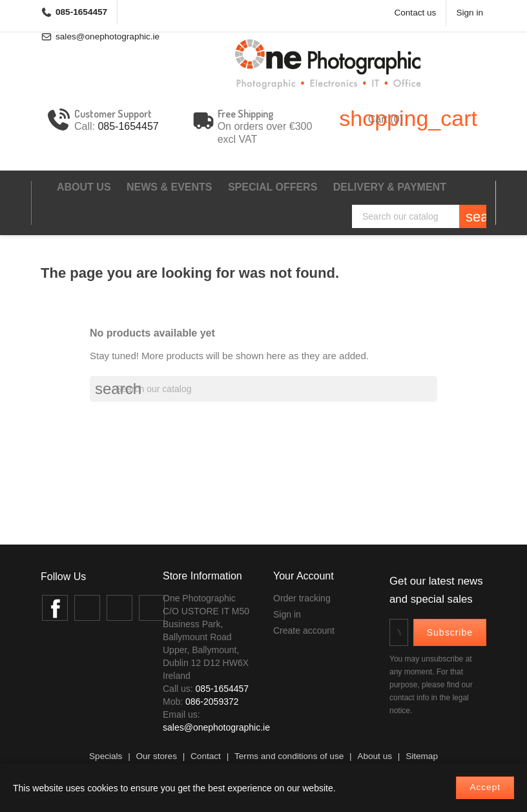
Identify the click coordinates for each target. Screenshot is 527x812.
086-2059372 (212, 702)
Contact (206, 756)
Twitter (87, 608)
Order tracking (302, 598)
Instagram (119, 608)
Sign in (287, 614)
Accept (485, 787)
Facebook (55, 608)
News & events (169, 187)
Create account (304, 630)
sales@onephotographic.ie (216, 727)
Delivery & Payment (390, 187)
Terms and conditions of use (289, 756)
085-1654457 (81, 12)
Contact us (415, 13)
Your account (304, 576)
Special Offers (273, 187)
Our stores (156, 756)
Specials (106, 756)
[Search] (419, 216)
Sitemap (422, 756)
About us (84, 187)
